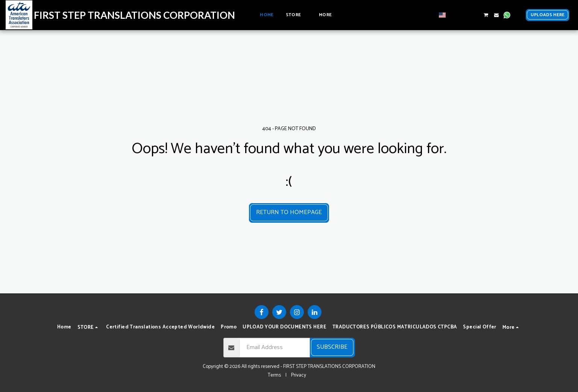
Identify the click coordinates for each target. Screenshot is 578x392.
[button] (454, 15)
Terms (274, 375)
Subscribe (332, 347)
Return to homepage (289, 212)
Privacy (299, 375)
